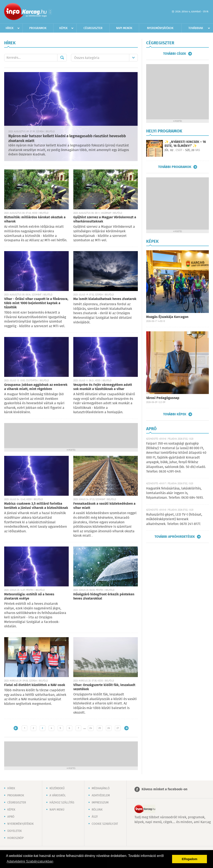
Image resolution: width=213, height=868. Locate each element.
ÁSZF (95, 817)
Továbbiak (196, 28)
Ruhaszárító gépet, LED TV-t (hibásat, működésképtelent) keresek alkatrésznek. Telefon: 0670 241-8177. (174, 519)
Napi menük (124, 28)
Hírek (10, 28)
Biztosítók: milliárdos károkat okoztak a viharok (35, 219)
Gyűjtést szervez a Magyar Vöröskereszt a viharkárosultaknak (105, 219)
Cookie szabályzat (105, 824)
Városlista (50, 12)
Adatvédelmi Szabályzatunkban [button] (30, 861)
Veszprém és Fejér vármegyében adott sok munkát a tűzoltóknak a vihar (103, 387)
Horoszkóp (15, 838)
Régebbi (126, 728)
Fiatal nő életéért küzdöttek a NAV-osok (35, 685)
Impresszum (100, 803)
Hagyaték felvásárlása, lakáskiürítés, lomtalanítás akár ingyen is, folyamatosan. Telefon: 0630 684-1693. (175, 493)
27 (118, 728)
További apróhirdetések (175, 537)
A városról (58, 796)
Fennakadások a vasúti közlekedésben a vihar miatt (104, 506)
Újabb (16, 728)
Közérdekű (57, 788)
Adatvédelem (101, 796)
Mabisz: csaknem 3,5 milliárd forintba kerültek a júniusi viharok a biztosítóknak (36, 506)
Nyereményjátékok (160, 28)
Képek (63, 28)
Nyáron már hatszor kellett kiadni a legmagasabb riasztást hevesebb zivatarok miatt (67, 139)
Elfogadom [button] (190, 859)
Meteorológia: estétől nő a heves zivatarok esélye (29, 597)
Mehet (62, 58)
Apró (11, 817)
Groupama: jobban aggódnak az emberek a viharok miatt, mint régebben (36, 387)
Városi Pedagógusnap (163, 398)
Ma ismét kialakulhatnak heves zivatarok (105, 299)
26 (109, 728)
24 (91, 728)
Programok (38, 28)
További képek (175, 414)
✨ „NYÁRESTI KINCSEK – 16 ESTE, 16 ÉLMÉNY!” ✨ (185, 144)
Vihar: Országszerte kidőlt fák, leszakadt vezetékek (104, 687)
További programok (175, 167)
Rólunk (97, 810)
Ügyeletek (15, 831)
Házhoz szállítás (62, 803)
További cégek (175, 54)
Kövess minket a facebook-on (164, 789)
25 (100, 728)
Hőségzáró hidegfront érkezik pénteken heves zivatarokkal (104, 597)
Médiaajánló (101, 788)
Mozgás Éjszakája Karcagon (167, 317)
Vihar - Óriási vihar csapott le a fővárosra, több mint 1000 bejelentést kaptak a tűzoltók (36, 303)
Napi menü (57, 810)
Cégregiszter (93, 28)
